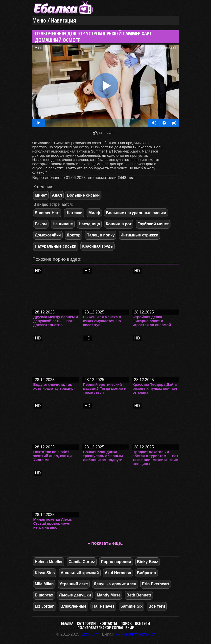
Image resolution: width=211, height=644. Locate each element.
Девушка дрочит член (115, 584)
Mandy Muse (109, 595)
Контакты (108, 623)
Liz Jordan (45, 606)
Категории (86, 623)
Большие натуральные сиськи (136, 213)
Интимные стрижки (139, 235)
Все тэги (142, 623)
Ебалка (67, 623)
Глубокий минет (153, 224)
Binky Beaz (148, 562)
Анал (57, 195)
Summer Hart (47, 213)
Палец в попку (100, 235)
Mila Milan (44, 584)
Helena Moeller (49, 562)
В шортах (44, 595)
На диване (63, 224)
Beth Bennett (139, 595)
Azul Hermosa (118, 573)
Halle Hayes (103, 606)
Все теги (157, 606)
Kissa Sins (45, 573)
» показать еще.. (105, 543)
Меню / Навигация (54, 20)
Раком (41, 224)
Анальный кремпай (80, 573)
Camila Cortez (82, 562)
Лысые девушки (75, 595)
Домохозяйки (48, 235)
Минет (41, 195)
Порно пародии (116, 562)
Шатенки (74, 213)
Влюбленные (73, 606)
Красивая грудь (97, 246)
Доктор (74, 235)
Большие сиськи (83, 195)
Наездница (89, 224)
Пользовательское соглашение (106, 628)
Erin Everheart (155, 584)
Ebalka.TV (90, 634)
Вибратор (146, 573)
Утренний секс (74, 584)
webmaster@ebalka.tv (135, 634)
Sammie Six (132, 606)
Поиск (126, 623)
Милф (94, 213)
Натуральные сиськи (56, 246)
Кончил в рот (119, 224)
